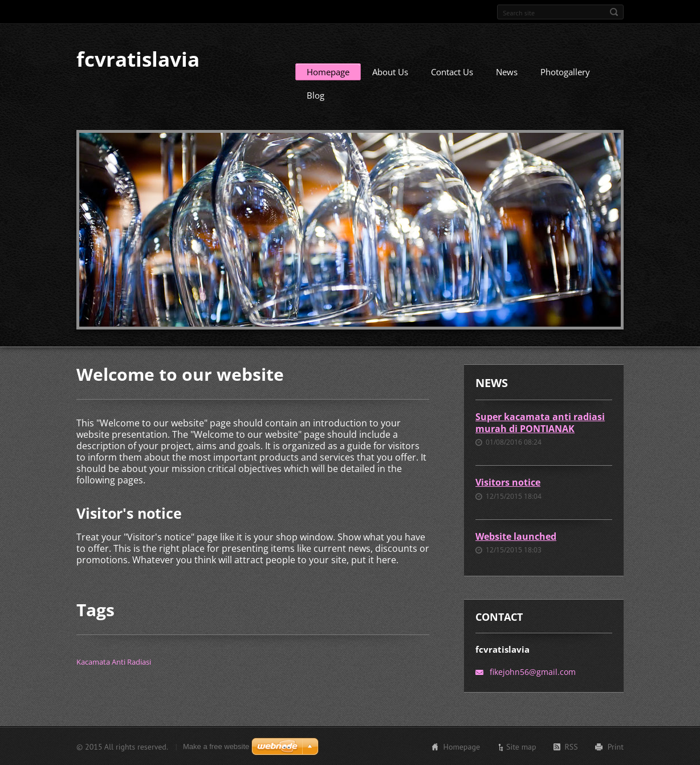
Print (616, 746)
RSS (571, 746)
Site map (521, 746)
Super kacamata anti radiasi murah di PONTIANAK (540, 422)
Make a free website (216, 746)
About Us (390, 71)
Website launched (516, 536)
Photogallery (565, 71)
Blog (316, 95)
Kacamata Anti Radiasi (114, 661)
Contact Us (452, 71)
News (507, 71)
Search (614, 12)
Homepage (328, 71)
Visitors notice (508, 482)
